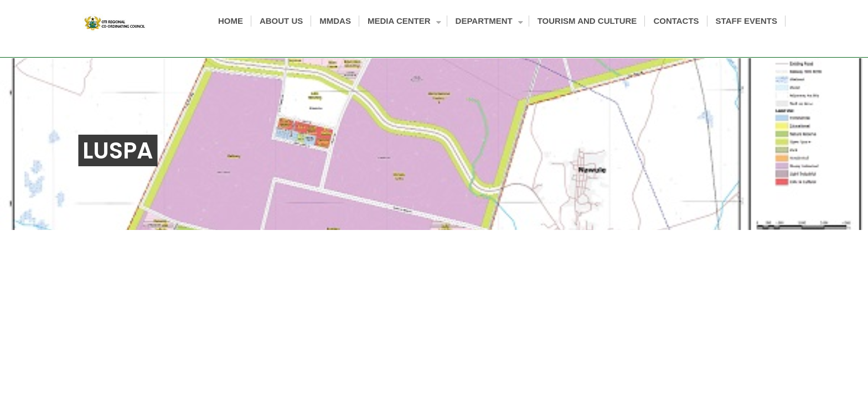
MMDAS (335, 21)
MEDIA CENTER (403, 22)
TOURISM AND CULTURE (587, 21)
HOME (231, 21)
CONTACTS (676, 21)
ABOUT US (281, 21)
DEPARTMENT (488, 22)
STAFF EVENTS (746, 21)
